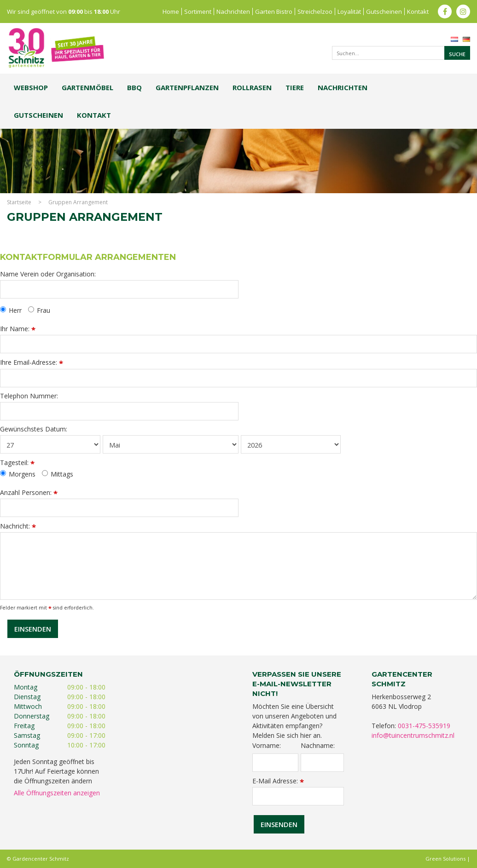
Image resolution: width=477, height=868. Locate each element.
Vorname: (267, 746)
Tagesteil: (17, 463)
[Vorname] (275, 763)
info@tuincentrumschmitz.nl (413, 735)
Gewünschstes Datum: (34, 429)
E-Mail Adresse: (278, 781)
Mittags (58, 474)
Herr (11, 310)
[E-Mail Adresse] (298, 796)
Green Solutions (445, 859)
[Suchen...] (401, 53)
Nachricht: (18, 526)
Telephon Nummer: (29, 396)
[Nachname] (323, 763)
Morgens (18, 474)
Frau (39, 310)
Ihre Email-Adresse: (32, 362)
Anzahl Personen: (29, 492)
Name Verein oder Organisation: (48, 274)
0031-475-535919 (424, 726)
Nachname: (318, 746)
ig (463, 11)
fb (445, 11)
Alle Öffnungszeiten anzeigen (57, 793)
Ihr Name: (18, 329)
